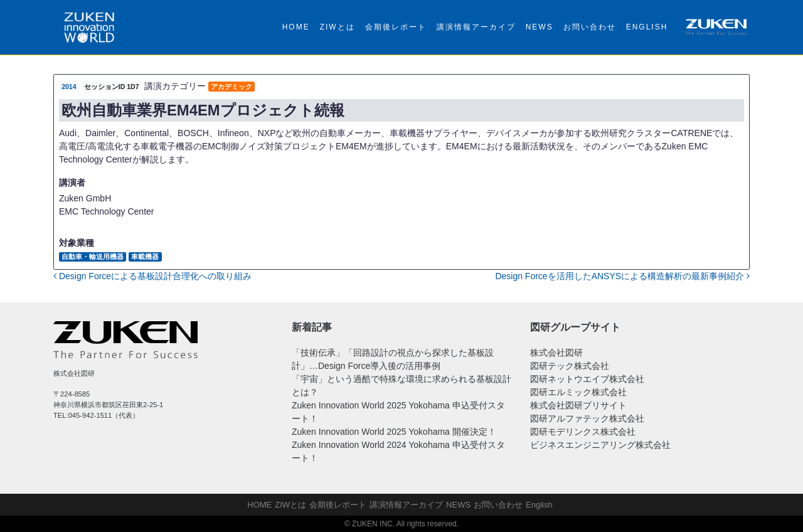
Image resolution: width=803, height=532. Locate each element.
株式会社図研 (556, 353)
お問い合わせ (590, 27)
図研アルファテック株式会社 (587, 418)
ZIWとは (338, 27)
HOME (296, 27)
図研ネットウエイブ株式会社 (587, 379)
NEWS (540, 27)
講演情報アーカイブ (476, 27)
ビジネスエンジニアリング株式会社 (600, 445)
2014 (69, 87)
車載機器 (145, 257)
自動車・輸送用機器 (93, 257)
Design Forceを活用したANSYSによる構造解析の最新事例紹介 (622, 276)
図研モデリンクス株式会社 (583, 432)
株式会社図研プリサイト (578, 405)
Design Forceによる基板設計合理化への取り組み (152, 276)
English (647, 27)
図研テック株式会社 (570, 366)
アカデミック (231, 87)
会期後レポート (396, 27)
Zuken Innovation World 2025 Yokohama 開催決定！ (394, 432)
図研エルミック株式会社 (578, 392)
